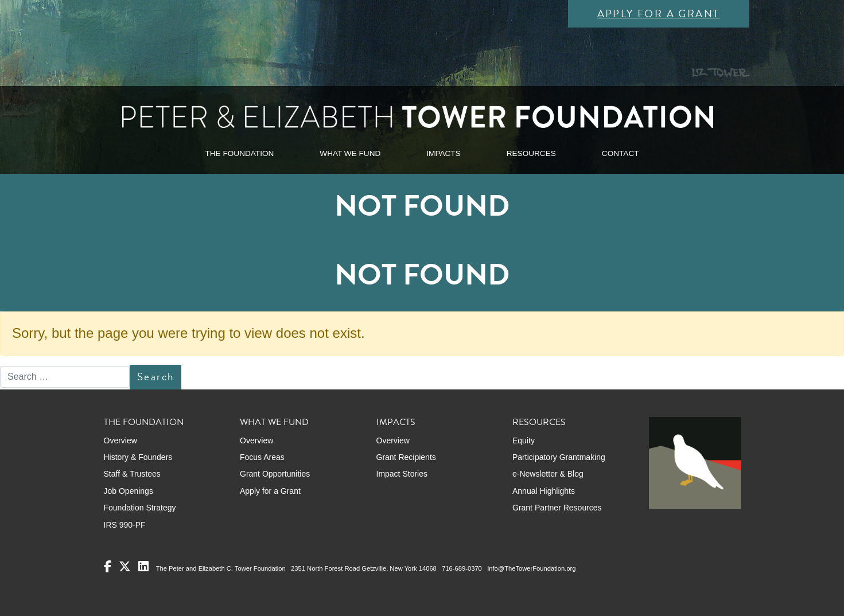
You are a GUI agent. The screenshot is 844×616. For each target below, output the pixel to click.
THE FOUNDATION (239, 153)
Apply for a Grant (659, 13)
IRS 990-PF (125, 525)
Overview (120, 440)
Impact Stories (402, 474)
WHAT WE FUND (350, 153)
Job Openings (129, 491)
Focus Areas (262, 457)
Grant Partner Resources (557, 508)
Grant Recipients (406, 457)
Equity (524, 440)
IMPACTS (443, 153)
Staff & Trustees (132, 474)
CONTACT (621, 153)
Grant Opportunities (275, 474)
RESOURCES (531, 153)
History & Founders (138, 457)
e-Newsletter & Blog (548, 474)
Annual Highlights (544, 491)
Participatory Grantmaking (559, 457)
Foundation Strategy (140, 508)
